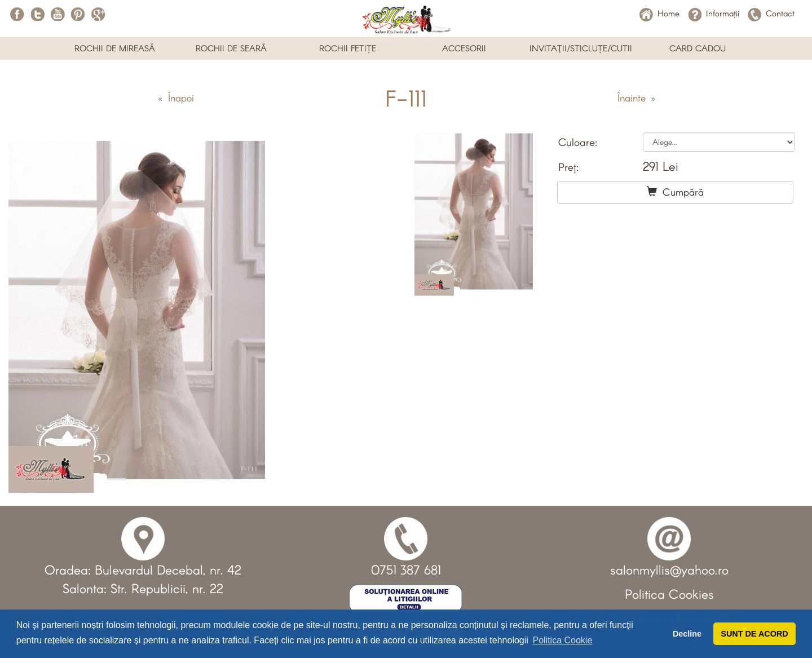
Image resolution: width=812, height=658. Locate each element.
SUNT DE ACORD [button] (754, 634)
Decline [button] (687, 634)
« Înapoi (176, 98)
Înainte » (636, 98)
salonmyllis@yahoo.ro (669, 569)
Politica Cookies (669, 594)
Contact (771, 13)
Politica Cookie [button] (562, 640)
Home (659, 13)
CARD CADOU (698, 48)
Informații (714, 13)
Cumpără (675, 192)
